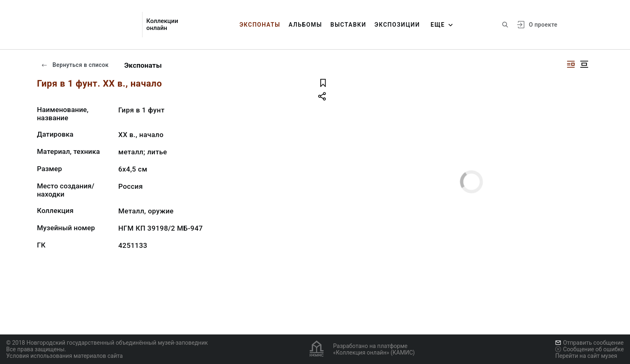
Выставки (348, 25)
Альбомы (306, 25)
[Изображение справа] (571, 64)
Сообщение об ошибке (590, 349)
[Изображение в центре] (584, 64)
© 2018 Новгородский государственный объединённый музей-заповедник (107, 343)
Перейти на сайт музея (586, 356)
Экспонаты (260, 25)
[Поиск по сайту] (505, 25)
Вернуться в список (75, 65)
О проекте (543, 25)
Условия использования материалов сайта (64, 356)
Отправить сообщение (589, 343)
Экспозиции (397, 25)
